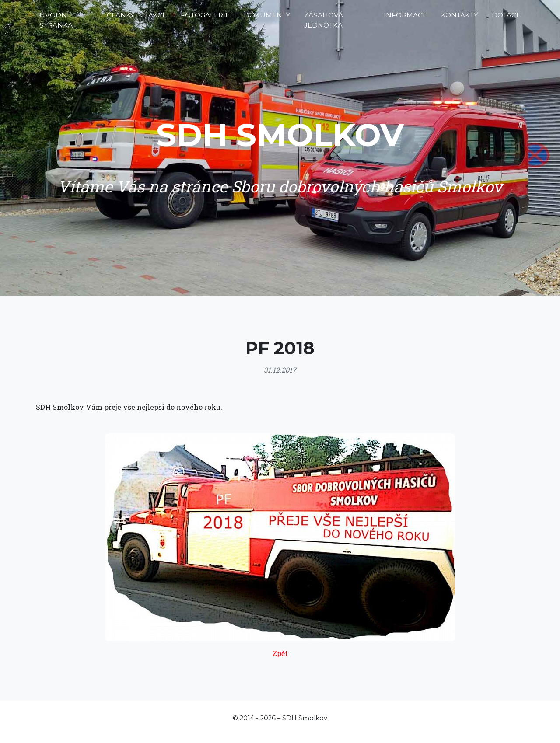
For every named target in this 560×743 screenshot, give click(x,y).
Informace (405, 19)
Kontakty (459, 19)
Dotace (506, 19)
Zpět (280, 653)
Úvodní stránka (56, 24)
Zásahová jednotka (324, 24)
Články (121, 19)
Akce (157, 19)
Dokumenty (267, 19)
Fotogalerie (205, 19)
